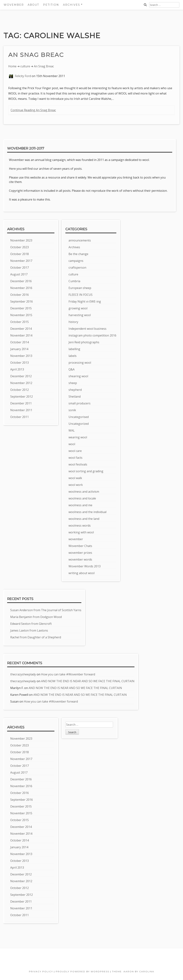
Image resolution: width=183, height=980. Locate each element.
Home (12, 66)
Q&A (72, 369)
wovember (76, 539)
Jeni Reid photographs (84, 342)
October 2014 (20, 342)
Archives (72, 5)
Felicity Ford (23, 76)
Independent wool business (87, 329)
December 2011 (21, 403)
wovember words (80, 559)
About (33, 5)
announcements (80, 240)
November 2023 (21, 240)
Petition (51, 5)
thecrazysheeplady (23, 674)
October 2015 (20, 322)
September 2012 (22, 397)
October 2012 (20, 390)
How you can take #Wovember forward (68, 674)
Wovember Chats (80, 546)
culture (25, 66)
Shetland (75, 397)
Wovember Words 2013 (85, 566)
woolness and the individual (87, 512)
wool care (75, 451)
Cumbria (74, 281)
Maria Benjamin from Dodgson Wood (36, 617)
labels (73, 356)
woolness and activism (84, 492)
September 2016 (22, 301)
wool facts (75, 458)
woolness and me (80, 505)
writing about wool (82, 573)
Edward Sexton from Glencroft (31, 624)
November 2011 (21, 410)
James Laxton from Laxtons (29, 630)
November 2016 (21, 288)
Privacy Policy (41, 971)
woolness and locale (82, 498)
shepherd (75, 390)
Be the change (78, 254)
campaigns (76, 261)
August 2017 (19, 274)
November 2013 (21, 356)
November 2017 (21, 261)
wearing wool (78, 437)
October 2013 (20, 363)
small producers (80, 403)
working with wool (81, 532)
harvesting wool (80, 315)
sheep (73, 383)
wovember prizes (80, 553)
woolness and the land (84, 519)
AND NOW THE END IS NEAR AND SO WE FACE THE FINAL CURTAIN (88, 681)
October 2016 (20, 295)
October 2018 (20, 254)
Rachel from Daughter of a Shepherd (36, 637)
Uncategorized (79, 424)
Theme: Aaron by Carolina (133, 971)
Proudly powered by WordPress (82, 971)
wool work (76, 485)
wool (72, 444)
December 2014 (21, 329)
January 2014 (19, 349)
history (73, 322)
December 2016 (21, 281)
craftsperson (77, 268)
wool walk (75, 478)
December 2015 (21, 308)
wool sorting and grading (86, 471)
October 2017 (20, 268)
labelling (74, 349)
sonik (72, 410)
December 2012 (21, 376)
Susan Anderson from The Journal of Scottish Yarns (46, 610)
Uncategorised (79, 417)
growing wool (78, 308)
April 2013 (17, 369)
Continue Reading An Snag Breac (33, 110)
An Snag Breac (36, 55)
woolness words (80, 526)
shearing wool (78, 376)
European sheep (80, 288)
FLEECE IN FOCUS (81, 295)
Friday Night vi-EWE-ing (85, 301)
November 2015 (21, 315)
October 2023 (20, 247)
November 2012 (21, 383)
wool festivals (78, 464)
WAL (72, 430)
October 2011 (20, 417)
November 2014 (21, 335)
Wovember (14, 5)
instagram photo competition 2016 (92, 335)
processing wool (80, 363)
